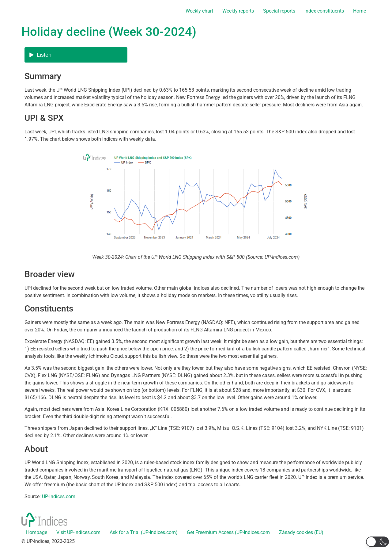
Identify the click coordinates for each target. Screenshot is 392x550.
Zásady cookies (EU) (301, 532)
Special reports (279, 11)
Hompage (37, 532)
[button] (377, 542)
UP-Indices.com (59, 497)
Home (360, 11)
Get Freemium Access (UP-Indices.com (228, 532)
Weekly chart (199, 11)
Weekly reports (238, 11)
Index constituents (324, 11)
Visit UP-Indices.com (78, 532)
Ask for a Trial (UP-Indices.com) (144, 532)
